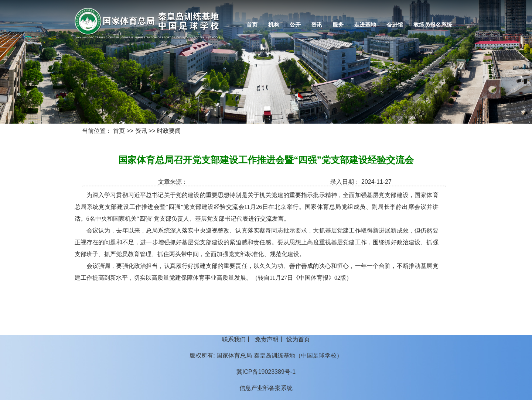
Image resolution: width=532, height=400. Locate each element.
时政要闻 (169, 131)
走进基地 (365, 25)
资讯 (317, 25)
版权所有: (202, 356)
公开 (295, 25)
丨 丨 (266, 339)
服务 (338, 25)
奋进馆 (395, 25)
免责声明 (267, 339)
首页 (252, 25)
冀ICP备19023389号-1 (266, 372)
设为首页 (298, 339)
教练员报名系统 (433, 25)
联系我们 (234, 339)
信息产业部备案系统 (266, 388)
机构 (274, 25)
